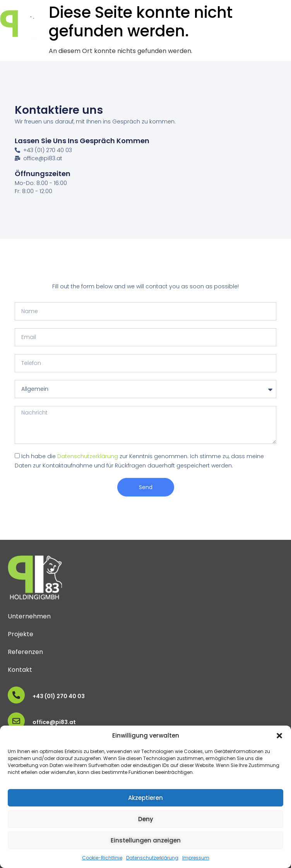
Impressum (196, 858)
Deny (146, 819)
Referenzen (25, 652)
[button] (279, 736)
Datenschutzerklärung (152, 858)
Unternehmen (29, 616)
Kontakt (20, 670)
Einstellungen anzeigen (146, 840)
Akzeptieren (145, 798)
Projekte (21, 634)
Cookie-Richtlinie (102, 858)
